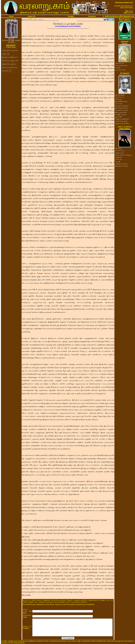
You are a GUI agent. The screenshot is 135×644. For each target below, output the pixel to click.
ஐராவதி (118, 68)
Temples (71, 16)
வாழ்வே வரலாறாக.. (122, 164)
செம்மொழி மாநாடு (121, 65)
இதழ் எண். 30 (26, 19)
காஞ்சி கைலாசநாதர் (121, 121)
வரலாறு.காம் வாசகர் (122, 110)
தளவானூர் (118, 148)
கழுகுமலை (119, 157)
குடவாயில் (119, 117)
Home (11, 16)
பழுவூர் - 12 (5, 54)
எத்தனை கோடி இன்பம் (9, 64)
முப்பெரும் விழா (120, 70)
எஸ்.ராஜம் (118, 99)
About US (31, 16)
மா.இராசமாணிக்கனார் (122, 119)
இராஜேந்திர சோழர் (121, 101)
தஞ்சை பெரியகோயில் (122, 123)
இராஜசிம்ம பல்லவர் (122, 166)
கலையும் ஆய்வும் (38, 19)
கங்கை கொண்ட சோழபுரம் (123, 155)
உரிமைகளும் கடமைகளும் (10, 50)
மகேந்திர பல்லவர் (121, 115)
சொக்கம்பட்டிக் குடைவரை (10, 60)
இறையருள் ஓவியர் (121, 112)
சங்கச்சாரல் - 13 (6, 71)
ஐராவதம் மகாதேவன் (122, 106)
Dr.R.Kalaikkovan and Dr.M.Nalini (68, 26)
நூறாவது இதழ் (120, 95)
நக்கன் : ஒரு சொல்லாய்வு (10, 67)
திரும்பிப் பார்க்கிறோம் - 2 (10, 57)
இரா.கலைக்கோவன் (121, 108)
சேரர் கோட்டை (120, 63)
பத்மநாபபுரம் (119, 153)
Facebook (92, 16)
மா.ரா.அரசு (119, 104)
